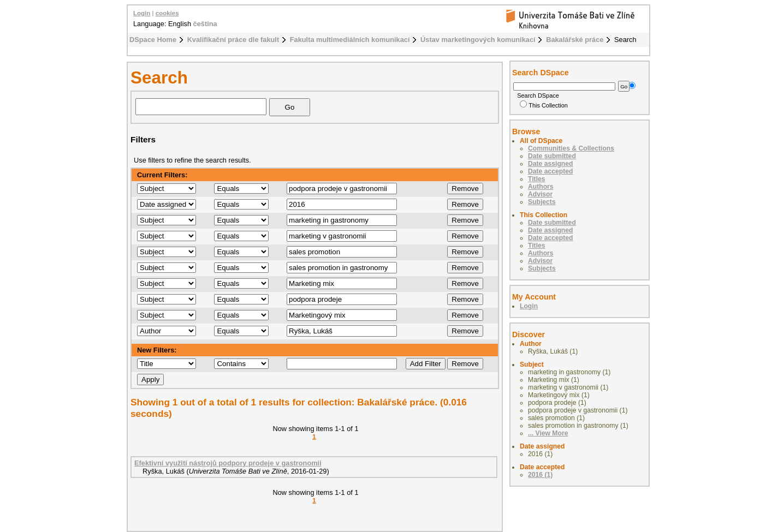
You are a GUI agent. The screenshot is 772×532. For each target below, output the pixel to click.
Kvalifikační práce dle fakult (233, 40)
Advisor (540, 194)
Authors (541, 187)
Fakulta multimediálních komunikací (350, 40)
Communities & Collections (571, 148)
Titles (537, 179)
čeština (205, 24)
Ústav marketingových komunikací (478, 40)
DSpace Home (153, 40)
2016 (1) (540, 475)
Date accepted (550, 171)
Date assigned (550, 164)
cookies (167, 13)
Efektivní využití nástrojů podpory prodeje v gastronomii (228, 463)
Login (142, 13)
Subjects (542, 202)
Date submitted (552, 156)
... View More (548, 433)
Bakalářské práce (575, 40)
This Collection (544, 105)
